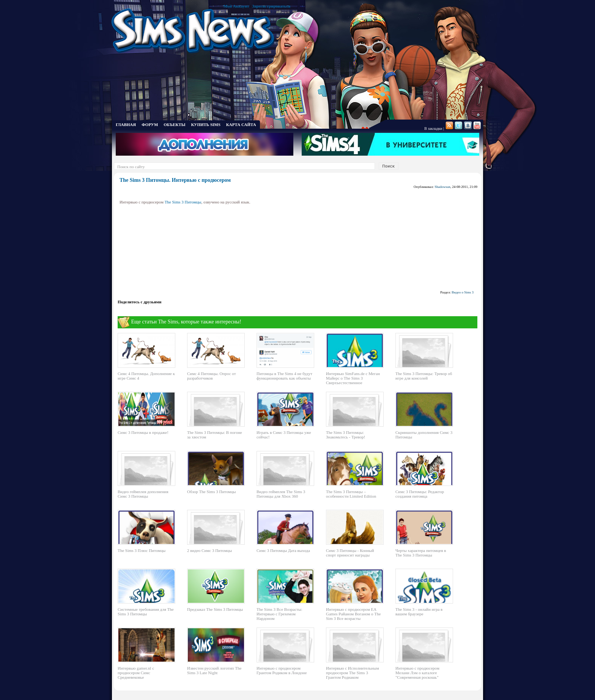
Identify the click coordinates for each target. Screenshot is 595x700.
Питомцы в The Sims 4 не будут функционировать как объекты (284, 376)
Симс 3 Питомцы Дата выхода (283, 550)
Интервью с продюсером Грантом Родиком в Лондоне (282, 670)
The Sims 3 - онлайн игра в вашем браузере (419, 612)
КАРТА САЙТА (241, 125)
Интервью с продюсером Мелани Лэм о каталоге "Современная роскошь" (417, 673)
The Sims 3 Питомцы (183, 202)
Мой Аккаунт (236, 6)
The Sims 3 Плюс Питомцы (142, 550)
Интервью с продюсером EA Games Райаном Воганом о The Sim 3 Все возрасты (353, 614)
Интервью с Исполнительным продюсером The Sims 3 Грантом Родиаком (353, 673)
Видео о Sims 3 (463, 292)
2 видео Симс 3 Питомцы (209, 550)
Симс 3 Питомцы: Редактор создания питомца (420, 494)
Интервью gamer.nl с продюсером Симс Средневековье (136, 673)
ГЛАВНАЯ (126, 125)
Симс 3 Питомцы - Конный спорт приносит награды (350, 553)
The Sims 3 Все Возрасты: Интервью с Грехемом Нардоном (279, 614)
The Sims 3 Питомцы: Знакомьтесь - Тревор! (346, 435)
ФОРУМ (150, 125)
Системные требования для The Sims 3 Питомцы (146, 612)
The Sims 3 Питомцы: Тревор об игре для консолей (424, 376)
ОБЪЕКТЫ (174, 125)
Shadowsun (442, 187)
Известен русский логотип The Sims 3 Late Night (214, 670)
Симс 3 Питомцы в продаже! (143, 432)
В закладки (433, 128)
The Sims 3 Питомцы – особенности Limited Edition (351, 494)
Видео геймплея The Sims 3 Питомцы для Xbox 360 (281, 494)
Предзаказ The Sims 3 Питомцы (215, 609)
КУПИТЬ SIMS (206, 125)
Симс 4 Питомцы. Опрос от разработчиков (212, 376)
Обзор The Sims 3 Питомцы (211, 492)
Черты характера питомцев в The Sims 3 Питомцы (421, 553)
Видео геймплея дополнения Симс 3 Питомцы (143, 494)
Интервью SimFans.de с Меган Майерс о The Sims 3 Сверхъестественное (353, 378)
